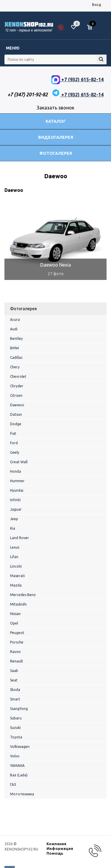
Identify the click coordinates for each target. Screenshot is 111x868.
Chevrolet (18, 376)
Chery (15, 367)
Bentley (16, 339)
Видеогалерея (56, 137)
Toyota (16, 737)
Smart (15, 699)
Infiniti (15, 500)
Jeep (14, 519)
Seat (14, 680)
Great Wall (19, 462)
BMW (15, 348)
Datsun (16, 414)
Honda (16, 471)
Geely (15, 452)
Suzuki (15, 728)
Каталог (56, 121)
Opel (14, 623)
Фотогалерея (56, 153)
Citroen (16, 395)
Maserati (17, 576)
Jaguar (16, 509)
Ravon (15, 652)
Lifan (14, 557)
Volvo (15, 756)
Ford (14, 443)
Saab (14, 671)
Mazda (16, 585)
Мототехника (22, 794)
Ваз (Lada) (19, 775)
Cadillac (16, 357)
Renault (17, 661)
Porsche (17, 642)
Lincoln (16, 566)
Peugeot (17, 633)
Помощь (55, 853)
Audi (14, 329)
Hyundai (17, 490)
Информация (60, 848)
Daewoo (17, 405)
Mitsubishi (18, 604)
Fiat (13, 433)
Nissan (15, 614)
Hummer (17, 481)
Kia (13, 528)
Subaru (16, 718)
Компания (56, 844)
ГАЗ (13, 785)
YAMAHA (17, 766)
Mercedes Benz (23, 595)
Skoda (15, 690)
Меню (13, 48)
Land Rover (20, 538)
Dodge (16, 424)
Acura (15, 320)
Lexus (15, 547)
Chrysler (17, 386)
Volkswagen (20, 747)
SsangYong (19, 709)
